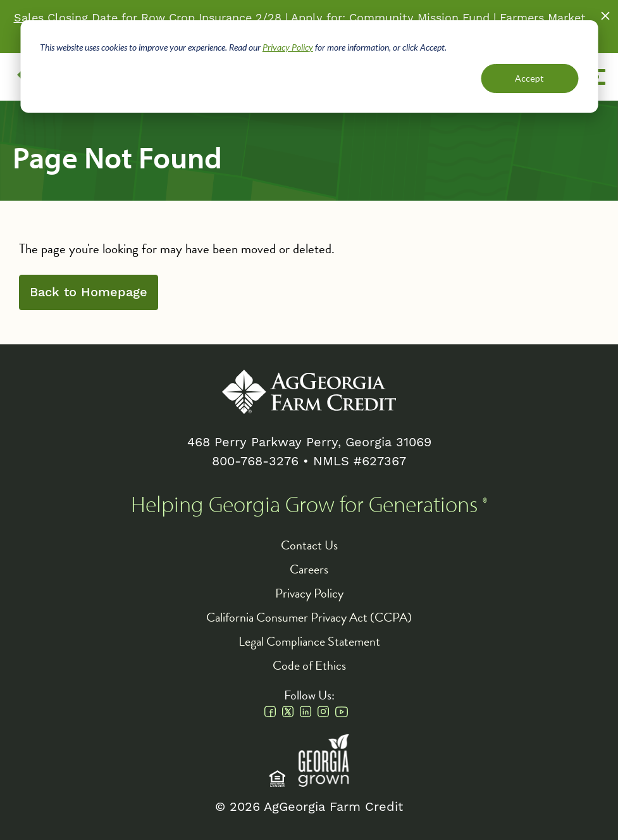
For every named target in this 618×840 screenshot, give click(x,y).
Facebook (270, 711)
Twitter (288, 711)
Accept (529, 78)
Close (605, 16)
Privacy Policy (288, 47)
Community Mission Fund (419, 18)
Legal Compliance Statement (309, 641)
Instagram (323, 711)
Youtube (342, 711)
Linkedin (306, 711)
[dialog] (309, 66)
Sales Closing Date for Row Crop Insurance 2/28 (148, 18)
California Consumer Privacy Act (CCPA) (309, 617)
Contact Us (309, 545)
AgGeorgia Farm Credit (309, 392)
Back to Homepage (89, 292)
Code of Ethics (309, 665)
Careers (309, 569)
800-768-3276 (255, 461)
